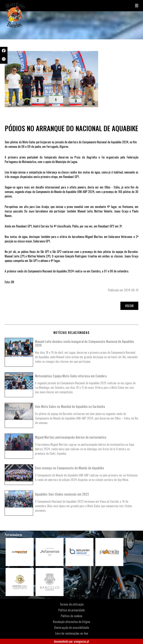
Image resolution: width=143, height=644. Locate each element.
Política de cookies (72, 616)
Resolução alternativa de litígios (72, 622)
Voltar (129, 306)
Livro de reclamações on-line (72, 633)
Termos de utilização (72, 604)
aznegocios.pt (81, 641)
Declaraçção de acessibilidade (72, 628)
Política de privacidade (71, 610)
